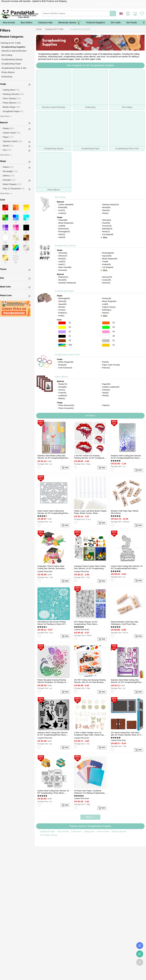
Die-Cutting (60, 197)
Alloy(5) (105, 393)
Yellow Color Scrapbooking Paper (62, 327)
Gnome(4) (63, 270)
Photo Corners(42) (66, 408)
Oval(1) (61, 316)
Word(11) (106, 232)
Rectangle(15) (64, 232)
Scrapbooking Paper (64, 291)
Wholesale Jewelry (69, 23)
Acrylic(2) (62, 213)
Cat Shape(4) (108, 267)
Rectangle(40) (108, 253)
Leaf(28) (62, 226)
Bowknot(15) (64, 229)
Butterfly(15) (107, 229)
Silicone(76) (107, 277)
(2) (70, 322)
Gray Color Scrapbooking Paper (106, 341)
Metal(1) (62, 398)
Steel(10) (106, 210)
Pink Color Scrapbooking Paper (106, 332)
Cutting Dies (89, 831)
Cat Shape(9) (108, 234)
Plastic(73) (63, 384)
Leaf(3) (105, 304)
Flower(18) (107, 298)
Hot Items (90, 415)
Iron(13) (62, 390)
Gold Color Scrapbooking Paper (106, 345)
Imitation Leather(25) (111, 387)
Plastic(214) (63, 277)
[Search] (87, 13)
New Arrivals (9, 23)
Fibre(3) (105, 396)
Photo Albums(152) (66, 405)
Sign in (128, 14)
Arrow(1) (62, 310)
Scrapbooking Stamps (65, 245)
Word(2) (62, 307)
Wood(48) (62, 387)
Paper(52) (106, 384)
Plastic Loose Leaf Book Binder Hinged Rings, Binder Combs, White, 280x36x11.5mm (90, 512)
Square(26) (107, 256)
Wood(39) (106, 207)
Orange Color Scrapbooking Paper (106, 323)
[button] (144, 23)
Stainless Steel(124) (110, 205)
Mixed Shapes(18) (110, 259)
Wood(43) (62, 280)
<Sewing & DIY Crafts (10, 43)
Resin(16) (106, 283)
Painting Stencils (119, 831)
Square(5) (62, 304)
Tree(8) (105, 262)
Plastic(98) (63, 207)
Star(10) (62, 234)
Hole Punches (103, 831)
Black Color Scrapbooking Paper (62, 336)
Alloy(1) (105, 213)
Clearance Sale (45, 23)
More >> (90, 817)
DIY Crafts (116, 23)
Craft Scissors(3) (65, 368)
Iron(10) (62, 210)
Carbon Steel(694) (66, 205)
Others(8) (62, 301)
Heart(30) (106, 223)
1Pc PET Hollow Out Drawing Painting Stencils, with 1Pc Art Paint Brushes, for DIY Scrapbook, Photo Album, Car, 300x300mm (90, 681)
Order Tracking (140, 946)
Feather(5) (107, 264)
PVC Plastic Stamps (49, 835)
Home (39, 29)
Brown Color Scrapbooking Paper (62, 341)
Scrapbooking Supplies (80, 29)
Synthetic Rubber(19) (67, 283)
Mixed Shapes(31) (66, 223)
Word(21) (62, 259)
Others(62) (107, 220)
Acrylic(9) (62, 393)
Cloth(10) (106, 390)
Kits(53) (105, 362)
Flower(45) (63, 253)
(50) (70, 345)
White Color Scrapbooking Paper (106, 336)
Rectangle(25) (64, 298)
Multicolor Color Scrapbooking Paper (62, 345)
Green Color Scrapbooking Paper (106, 327)
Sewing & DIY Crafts (54, 29)
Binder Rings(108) (66, 362)
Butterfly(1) (107, 310)
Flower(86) (63, 220)
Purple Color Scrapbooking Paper (62, 332)
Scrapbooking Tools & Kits (67, 354)
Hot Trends (134, 23)
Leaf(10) (62, 262)
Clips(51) (106, 405)
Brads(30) (62, 365)
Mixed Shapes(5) (109, 301)
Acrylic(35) (107, 280)
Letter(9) (62, 237)
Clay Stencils (63, 831)
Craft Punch (76, 831)
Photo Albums (61, 377)
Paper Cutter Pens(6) (111, 365)
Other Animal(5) (65, 267)
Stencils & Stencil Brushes (14, 51)
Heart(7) (62, 264)
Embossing (7, 77)
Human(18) (107, 226)
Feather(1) (63, 313)
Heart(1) (106, 313)
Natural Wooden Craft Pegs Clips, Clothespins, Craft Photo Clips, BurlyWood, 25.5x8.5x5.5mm (125, 623)
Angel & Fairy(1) (109, 307)
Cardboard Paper (47, 831)
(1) (70, 336)
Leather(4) (63, 396)
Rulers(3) (106, 368)
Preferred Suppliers (96, 23)
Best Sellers (27, 23)
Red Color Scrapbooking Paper (62, 323)
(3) (70, 327)
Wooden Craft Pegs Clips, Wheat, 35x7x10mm (125, 512)
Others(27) (63, 256)
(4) (114, 331)
